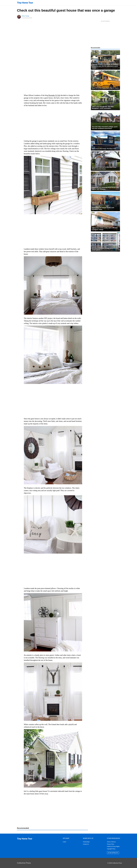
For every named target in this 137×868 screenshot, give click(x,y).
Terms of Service (111, 842)
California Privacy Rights (113, 847)
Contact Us (86, 844)
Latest (64, 842)
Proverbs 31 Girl (54, 95)
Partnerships (86, 842)
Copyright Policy (111, 849)
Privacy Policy (111, 844)
